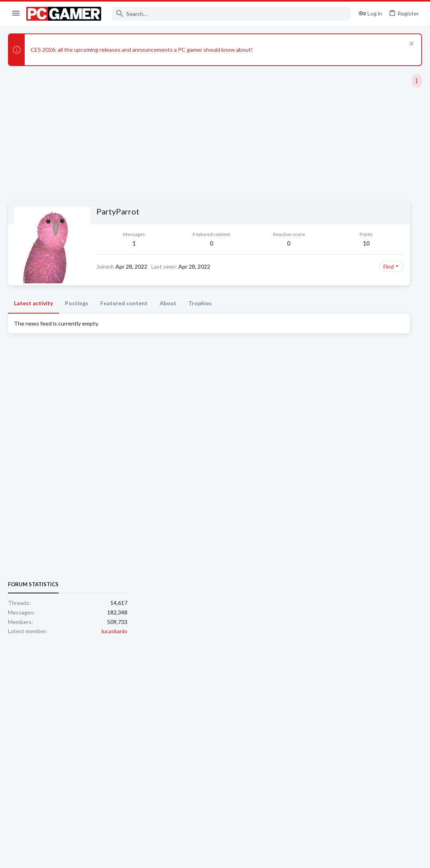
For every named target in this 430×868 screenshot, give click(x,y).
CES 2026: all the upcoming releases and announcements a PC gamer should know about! (142, 50)
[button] (16, 14)
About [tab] (168, 303)
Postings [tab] (77, 303)
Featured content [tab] (124, 303)
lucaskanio (409, 491)
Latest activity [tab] (33, 303)
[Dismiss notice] (411, 44)
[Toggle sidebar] (417, 81)
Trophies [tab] (200, 303)
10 (266, 243)
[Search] (231, 14)
